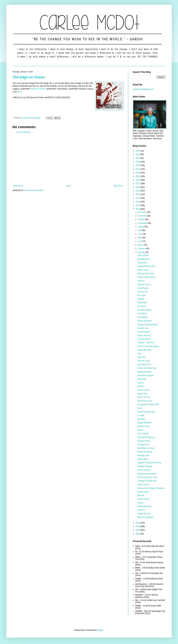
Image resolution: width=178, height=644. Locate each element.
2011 (138, 205)
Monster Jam (143, 328)
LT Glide (141, 415)
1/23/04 (141, 299)
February (142, 249)
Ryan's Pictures (144, 335)
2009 (138, 523)
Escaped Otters (144, 441)
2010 (138, 209)
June (140, 234)
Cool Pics (141, 510)
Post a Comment (23, 132)
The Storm (142, 306)
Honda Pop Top (144, 514)
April (140, 241)
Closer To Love (144, 397)
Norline (140, 383)
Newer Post (18, 186)
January (142, 252)
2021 (138, 169)
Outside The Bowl (145, 466)
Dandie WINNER (145, 423)
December (143, 212)
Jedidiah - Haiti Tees (146, 343)
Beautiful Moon (144, 259)
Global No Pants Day (146, 412)
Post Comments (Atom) (34, 190)
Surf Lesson (142, 263)
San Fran (141, 357)
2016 (138, 187)
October (142, 219)
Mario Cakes (143, 270)
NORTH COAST (38, 89)
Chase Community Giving (148, 346)
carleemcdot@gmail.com (143, 89)
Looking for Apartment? (147, 481)
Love (140, 408)
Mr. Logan (142, 295)
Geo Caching (143, 434)
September (143, 223)
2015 (138, 191)
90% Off (141, 495)
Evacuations (143, 317)
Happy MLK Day (144, 350)
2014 (138, 194)
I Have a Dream (144, 339)
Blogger (100, 630)
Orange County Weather (148, 325)
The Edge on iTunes (29, 77)
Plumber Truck (144, 361)
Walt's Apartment (145, 321)
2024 (138, 158)
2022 (138, 165)
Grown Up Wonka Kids (147, 368)
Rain (139, 354)
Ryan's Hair (142, 394)
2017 (138, 184)
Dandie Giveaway (145, 452)
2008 (138, 526)
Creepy (141, 503)
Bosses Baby (143, 492)
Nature (140, 430)
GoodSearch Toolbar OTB (148, 405)
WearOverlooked (145, 372)
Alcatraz (141, 386)
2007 (138, 530)
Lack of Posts (143, 255)
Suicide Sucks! (144, 390)
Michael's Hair (143, 456)
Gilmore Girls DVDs (146, 274)
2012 (138, 202)
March (141, 245)
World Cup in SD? (145, 401)
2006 (138, 534)
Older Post (118, 186)
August (141, 227)
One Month (142, 314)
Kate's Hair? (143, 459)
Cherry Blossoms (145, 506)
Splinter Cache (144, 426)
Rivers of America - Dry (147, 477)
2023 (138, 162)
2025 (138, 154)
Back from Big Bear (146, 517)
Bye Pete (141, 419)
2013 (138, 198)
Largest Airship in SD (146, 266)
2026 (138, 151)
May (140, 238)
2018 (138, 180)
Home (68, 186)
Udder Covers (143, 485)
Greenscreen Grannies (147, 474)
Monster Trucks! (144, 284)
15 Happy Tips (144, 444)
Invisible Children (145, 310)
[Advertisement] (68, 159)
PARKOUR (142, 303)
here (19, 92)
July (140, 230)
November (143, 216)
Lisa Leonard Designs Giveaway (151, 488)
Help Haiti (142, 379)
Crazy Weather (144, 332)
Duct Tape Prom (144, 365)
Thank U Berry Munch (147, 277)
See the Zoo (143, 292)
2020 (138, 173)
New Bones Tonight (146, 375)
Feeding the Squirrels (146, 437)
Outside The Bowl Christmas (149, 463)
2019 (138, 176)
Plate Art (141, 281)
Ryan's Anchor (144, 499)
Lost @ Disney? (144, 470)
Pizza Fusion (143, 288)
